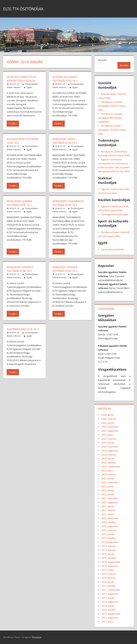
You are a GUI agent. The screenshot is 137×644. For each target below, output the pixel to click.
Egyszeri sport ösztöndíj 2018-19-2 (23, 141)
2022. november (110, 482)
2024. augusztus (110, 451)
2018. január (108, 582)
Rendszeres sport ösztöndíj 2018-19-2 (66, 141)
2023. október (109, 463)
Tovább (12, 124)
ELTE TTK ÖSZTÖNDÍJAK (27, 8)
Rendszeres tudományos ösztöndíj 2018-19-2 (69, 203)
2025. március (109, 439)
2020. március (109, 530)
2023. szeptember (111, 467)
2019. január (108, 554)
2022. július (107, 486)
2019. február (108, 550)
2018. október (109, 558)
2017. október (109, 586)
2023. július (107, 471)
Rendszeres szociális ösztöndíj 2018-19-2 (21, 269)
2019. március (109, 546)
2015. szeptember (111, 614)
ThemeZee (36, 637)
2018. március (109, 574)
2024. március (109, 455)
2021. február (108, 510)
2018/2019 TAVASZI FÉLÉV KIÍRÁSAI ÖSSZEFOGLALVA (22, 79)
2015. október (109, 610)
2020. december (110, 518)
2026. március (109, 419)
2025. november (110, 427)
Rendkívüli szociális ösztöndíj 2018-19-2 (66, 269)
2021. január (108, 514)
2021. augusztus (110, 502)
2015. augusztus (110, 618)
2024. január (108, 459)
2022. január (108, 494)
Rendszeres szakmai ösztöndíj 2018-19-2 (20, 203)
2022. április (108, 490)
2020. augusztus (110, 526)
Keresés (102, 60)
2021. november (110, 498)
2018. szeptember (111, 562)
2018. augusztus (110, 566)
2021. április (108, 506)
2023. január (108, 478)
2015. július (107, 622)
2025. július (107, 435)
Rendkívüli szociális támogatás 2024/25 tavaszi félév (112, 130)
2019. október (109, 538)
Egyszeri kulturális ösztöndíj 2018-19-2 (66, 79)
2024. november (110, 447)
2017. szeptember (111, 590)
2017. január (108, 598)
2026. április (108, 415)
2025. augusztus (110, 431)
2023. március (109, 474)
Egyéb (29, 87)
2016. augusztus (110, 602)
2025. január (108, 443)
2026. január (108, 423)
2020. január (108, 534)
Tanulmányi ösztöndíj (112, 249)
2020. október (109, 522)
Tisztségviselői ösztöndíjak (115, 214)
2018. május (108, 570)
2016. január (108, 606)
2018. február (108, 578)
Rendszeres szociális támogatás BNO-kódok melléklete (110, 118)
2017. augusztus (110, 594)
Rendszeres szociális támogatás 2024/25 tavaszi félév (112, 106)
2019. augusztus (110, 542)
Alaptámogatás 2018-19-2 (24, 329)
